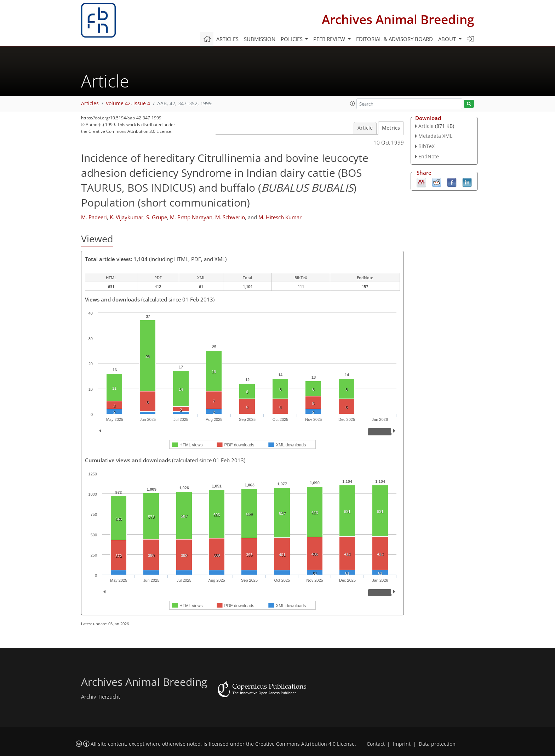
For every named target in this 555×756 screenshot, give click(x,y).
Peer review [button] (330, 39)
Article (365, 128)
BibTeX (427, 146)
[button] (353, 103)
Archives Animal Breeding (398, 19)
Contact (376, 744)
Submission (260, 39)
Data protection (437, 744)
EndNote (429, 156)
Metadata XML (435, 136)
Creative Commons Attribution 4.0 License (305, 744)
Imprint (402, 744)
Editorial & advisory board (394, 39)
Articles (227, 39)
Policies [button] (292, 39)
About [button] (448, 39)
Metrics (391, 128)
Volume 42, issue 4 (128, 103)
